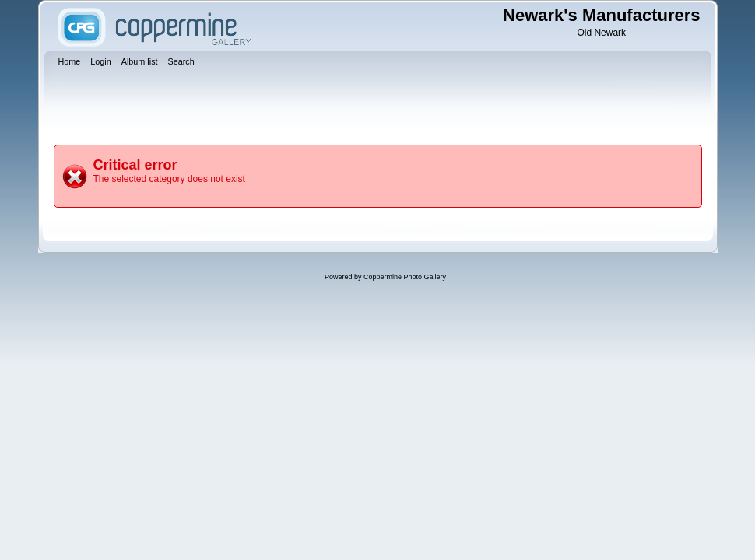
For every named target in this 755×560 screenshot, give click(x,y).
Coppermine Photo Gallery (405, 277)
